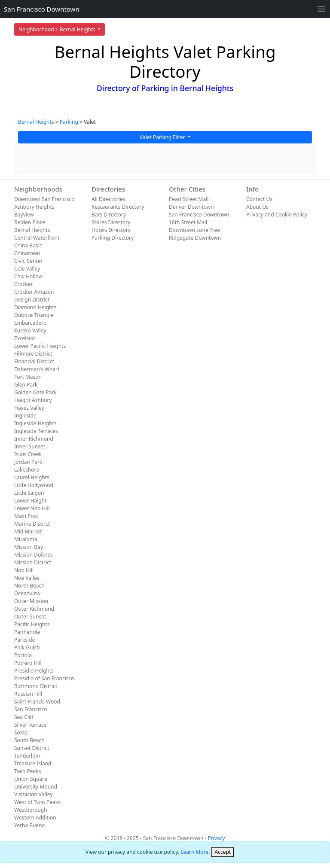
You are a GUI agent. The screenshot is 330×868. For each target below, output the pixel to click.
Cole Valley (27, 269)
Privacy (216, 838)
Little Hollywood (34, 485)
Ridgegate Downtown (195, 238)
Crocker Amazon (34, 292)
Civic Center (29, 261)
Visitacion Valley (33, 794)
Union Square (31, 779)
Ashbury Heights (34, 207)
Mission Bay (29, 547)
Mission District (33, 562)
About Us (257, 207)
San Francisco (31, 709)
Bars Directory (109, 215)
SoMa (21, 732)
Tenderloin (27, 756)
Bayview (24, 215)
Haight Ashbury (33, 400)
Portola (23, 655)
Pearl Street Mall (189, 199)
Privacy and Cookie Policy (277, 215)
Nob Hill (24, 570)
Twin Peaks (27, 771)
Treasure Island (33, 763)
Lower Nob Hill (32, 508)
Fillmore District (33, 354)
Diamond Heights (35, 307)
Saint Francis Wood (37, 702)
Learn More (194, 852)
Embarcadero (30, 323)
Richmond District (36, 686)
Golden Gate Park (35, 392)
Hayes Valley (29, 408)
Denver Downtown (191, 207)
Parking (69, 122)
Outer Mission (31, 601)
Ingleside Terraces (36, 431)
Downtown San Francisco (44, 199)
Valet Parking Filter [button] (163, 137)
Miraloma (26, 539)
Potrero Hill (28, 663)
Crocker (23, 284)
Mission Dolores (34, 555)
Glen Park (26, 385)
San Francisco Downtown (42, 9)
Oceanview (27, 593)
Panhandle (27, 632)
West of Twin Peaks (37, 802)
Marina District (32, 524)
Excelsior (25, 338)
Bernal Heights (36, 122)
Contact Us (259, 199)
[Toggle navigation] (322, 9)
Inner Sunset (30, 446)
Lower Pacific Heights (40, 346)
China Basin (28, 245)
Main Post (26, 516)
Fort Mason (28, 377)
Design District (32, 300)
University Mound (36, 787)
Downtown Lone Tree (194, 230)
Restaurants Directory (118, 207)
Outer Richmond (34, 609)
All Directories (108, 199)
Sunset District (32, 748)
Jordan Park (28, 462)
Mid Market (28, 531)
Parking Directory (113, 238)
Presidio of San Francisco (44, 678)
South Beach (29, 740)
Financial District (34, 361)
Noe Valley (27, 578)
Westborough (31, 810)
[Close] (223, 852)
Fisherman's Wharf (37, 369)
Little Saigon (29, 493)
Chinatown (27, 253)
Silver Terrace (30, 725)
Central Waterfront (37, 238)
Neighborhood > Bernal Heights (58, 29)
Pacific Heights (32, 624)
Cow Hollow (28, 276)
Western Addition (35, 818)
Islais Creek (28, 454)
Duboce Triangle (34, 315)
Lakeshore (27, 470)
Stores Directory (111, 222)
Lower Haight (30, 501)
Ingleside (25, 416)
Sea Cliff (24, 717)
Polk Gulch (27, 647)
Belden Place (30, 222)
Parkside (24, 640)
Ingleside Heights (35, 423)
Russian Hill (28, 694)
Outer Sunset (30, 617)
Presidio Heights (34, 671)
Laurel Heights (32, 477)
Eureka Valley (30, 330)
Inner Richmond (34, 439)
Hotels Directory (111, 230)
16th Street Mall (188, 222)
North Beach (29, 586)
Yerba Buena (29, 825)
